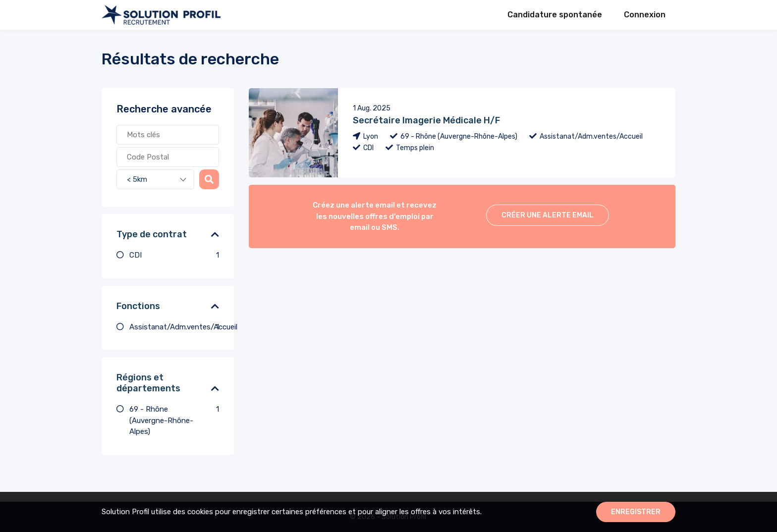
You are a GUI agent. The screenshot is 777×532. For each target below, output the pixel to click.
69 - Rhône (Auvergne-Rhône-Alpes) (174, 420)
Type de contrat (152, 234)
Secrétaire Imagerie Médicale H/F (426, 120)
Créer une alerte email (548, 215)
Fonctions (138, 306)
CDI (174, 255)
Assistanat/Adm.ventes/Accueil (174, 327)
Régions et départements (148, 383)
